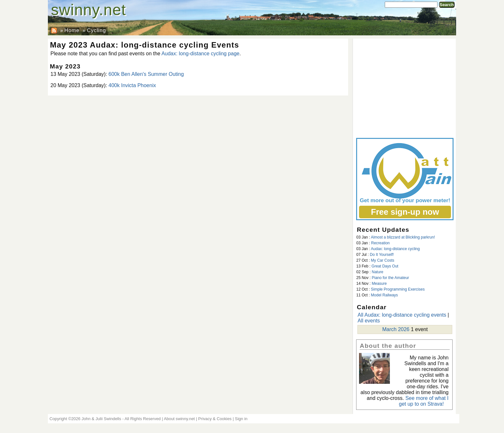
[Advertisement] (404, 87)
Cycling (96, 30)
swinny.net (89, 10)
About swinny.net (180, 419)
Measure (379, 284)
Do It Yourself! (382, 255)
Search (447, 5)
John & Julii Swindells (101, 419)
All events (369, 321)
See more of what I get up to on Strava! (424, 401)
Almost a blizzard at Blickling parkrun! (403, 237)
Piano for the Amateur (390, 278)
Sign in (241, 419)
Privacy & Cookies (215, 419)
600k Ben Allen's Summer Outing (146, 74)
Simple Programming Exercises (398, 289)
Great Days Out (385, 266)
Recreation (380, 243)
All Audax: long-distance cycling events (402, 315)
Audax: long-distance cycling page (200, 54)
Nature (378, 272)
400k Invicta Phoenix (132, 85)
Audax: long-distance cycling (395, 249)
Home (72, 30)
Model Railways (384, 295)
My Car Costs (383, 260)
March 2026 (396, 329)
